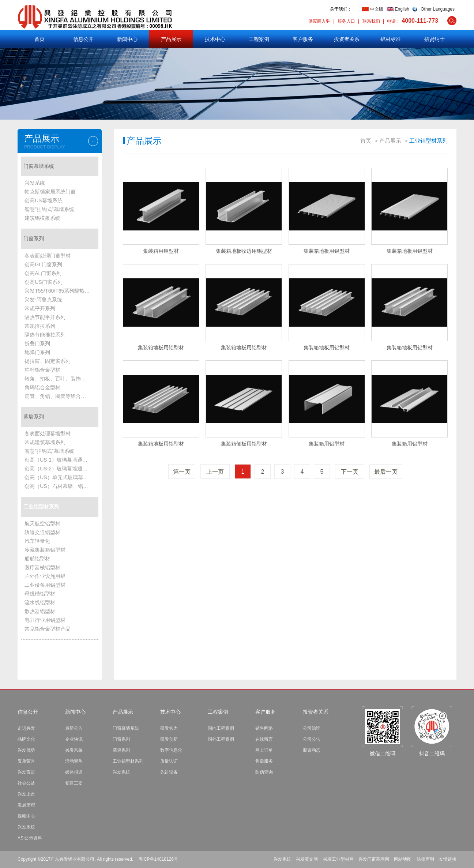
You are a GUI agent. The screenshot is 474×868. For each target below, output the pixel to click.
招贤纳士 (434, 39)
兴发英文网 (307, 859)
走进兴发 (26, 728)
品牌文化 (26, 739)
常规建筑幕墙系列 (45, 442)
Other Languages (438, 9)
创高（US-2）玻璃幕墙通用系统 (60, 469)
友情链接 (448, 859)
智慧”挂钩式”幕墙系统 (49, 209)
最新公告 (74, 728)
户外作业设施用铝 (45, 576)
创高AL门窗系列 (43, 273)
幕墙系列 (34, 417)
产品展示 (171, 39)
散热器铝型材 (40, 611)
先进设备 (169, 772)
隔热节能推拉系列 (45, 335)
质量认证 (169, 761)
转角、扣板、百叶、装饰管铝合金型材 (60, 379)
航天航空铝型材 (42, 523)
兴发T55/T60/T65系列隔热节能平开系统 (60, 291)
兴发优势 (26, 750)
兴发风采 (74, 750)
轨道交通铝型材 (42, 532)
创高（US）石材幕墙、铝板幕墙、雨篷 (60, 486)
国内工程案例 (221, 728)
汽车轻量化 (37, 541)
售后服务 (264, 761)
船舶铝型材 (37, 559)
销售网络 (264, 728)
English (402, 9)
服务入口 (346, 21)
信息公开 (83, 39)
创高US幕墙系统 (43, 200)
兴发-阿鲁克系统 (43, 300)
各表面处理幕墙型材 (48, 433)
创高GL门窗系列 (43, 264)
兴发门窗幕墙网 (374, 859)
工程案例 (259, 39)
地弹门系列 (37, 352)
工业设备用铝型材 (45, 585)
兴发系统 (35, 183)
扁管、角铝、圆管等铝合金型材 (60, 396)
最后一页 (386, 472)
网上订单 (264, 750)
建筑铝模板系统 (42, 218)
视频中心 (26, 816)
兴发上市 (26, 794)
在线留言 (264, 739)
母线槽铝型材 (40, 594)
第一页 (182, 472)
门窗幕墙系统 (39, 166)
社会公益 (26, 783)
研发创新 (169, 739)
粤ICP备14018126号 (158, 859)
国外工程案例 (221, 739)
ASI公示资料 (30, 838)
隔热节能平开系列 (45, 317)
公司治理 (312, 728)
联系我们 (371, 21)
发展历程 (26, 805)
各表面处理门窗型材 (48, 256)
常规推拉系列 (40, 326)
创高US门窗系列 (43, 282)
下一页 (350, 472)
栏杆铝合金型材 (42, 370)
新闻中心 (127, 39)
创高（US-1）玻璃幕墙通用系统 (60, 460)
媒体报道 (74, 772)
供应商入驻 (319, 21)
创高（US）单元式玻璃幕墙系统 (60, 477)
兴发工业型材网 (338, 859)
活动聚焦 (74, 761)
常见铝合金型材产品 (48, 629)
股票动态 (312, 750)
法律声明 (425, 859)
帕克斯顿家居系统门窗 (50, 192)
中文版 (377, 9)
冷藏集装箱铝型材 (45, 550)
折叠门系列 (37, 343)
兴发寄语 (26, 772)
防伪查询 (264, 772)
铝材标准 (391, 39)
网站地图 (403, 859)
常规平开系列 (40, 308)
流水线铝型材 (40, 602)
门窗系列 (34, 238)
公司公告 (312, 739)
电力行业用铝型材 (45, 620)
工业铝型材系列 (41, 507)
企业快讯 (74, 739)
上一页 (215, 472)
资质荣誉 (26, 761)
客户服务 (303, 39)
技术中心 (215, 39)
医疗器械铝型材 (42, 567)
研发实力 (169, 728)
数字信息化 (171, 750)
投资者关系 (347, 39)
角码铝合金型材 (42, 387)
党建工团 (74, 783)
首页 (39, 39)
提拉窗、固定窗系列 (48, 361)
